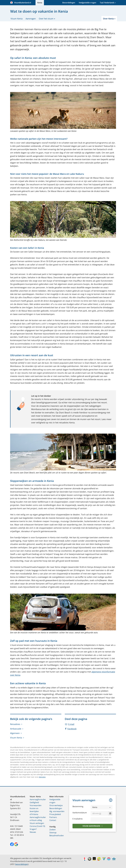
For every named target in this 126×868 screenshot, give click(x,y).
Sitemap (53, 833)
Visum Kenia (17, 19)
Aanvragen (31, 19)
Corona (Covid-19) (37, 826)
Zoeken (53, 830)
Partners (53, 817)
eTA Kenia (34, 814)
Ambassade (16, 729)
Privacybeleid (55, 814)
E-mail (70, 724)
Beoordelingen (69, 3)
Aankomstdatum (80, 813)
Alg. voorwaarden (57, 811)
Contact (53, 820)
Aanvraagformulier (38, 799)
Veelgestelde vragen (87, 3)
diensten (42, 777)
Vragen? (33, 829)
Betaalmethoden (57, 836)
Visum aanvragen (92, 826)
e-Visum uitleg (36, 820)
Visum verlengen (37, 823)
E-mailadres (78, 819)
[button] (102, 807)
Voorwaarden (36, 805)
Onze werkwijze (56, 805)
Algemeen (15, 733)
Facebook (71, 729)
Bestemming (78, 806)
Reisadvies (15, 724)
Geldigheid (34, 802)
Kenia (40, 3)
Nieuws (33, 832)
